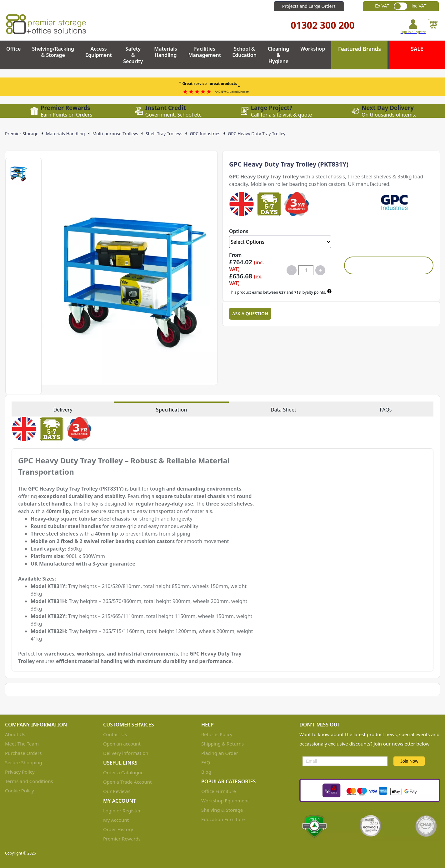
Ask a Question (250, 314)
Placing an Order (220, 753)
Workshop (313, 49)
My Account (116, 820)
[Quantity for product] (306, 270)
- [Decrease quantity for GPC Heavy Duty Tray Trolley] (292, 270)
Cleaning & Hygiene (278, 55)
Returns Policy (217, 734)
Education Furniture (223, 819)
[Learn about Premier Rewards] (330, 291)
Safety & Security (133, 55)
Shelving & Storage (222, 810)
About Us (15, 734)
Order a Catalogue (123, 772)
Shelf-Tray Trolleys (164, 134)
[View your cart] (433, 27)
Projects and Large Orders (309, 6)
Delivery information (126, 753)
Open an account (122, 744)
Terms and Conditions (29, 781)
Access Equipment (99, 52)
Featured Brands (360, 49)
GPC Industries (205, 134)
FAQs (386, 410)
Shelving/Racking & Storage (53, 52)
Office (13, 49)
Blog (206, 772)
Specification (172, 410)
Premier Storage (22, 134)
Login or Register (122, 811)
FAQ (206, 762)
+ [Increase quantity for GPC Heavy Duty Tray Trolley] (320, 270)
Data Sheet (283, 410)
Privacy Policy (20, 772)
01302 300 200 (322, 25)
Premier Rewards (122, 839)
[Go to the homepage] (46, 24)
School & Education (244, 52)
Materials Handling (165, 52)
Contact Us (115, 734)
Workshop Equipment (225, 801)
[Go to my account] (413, 27)
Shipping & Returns (222, 744)
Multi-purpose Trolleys (115, 134)
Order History (118, 829)
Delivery (63, 410)
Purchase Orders (23, 753)
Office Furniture (219, 791)
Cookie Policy (20, 791)
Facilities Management (205, 52)
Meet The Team (22, 744)
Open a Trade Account (127, 782)
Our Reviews (117, 791)
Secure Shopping (24, 762)
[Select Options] (280, 242)
